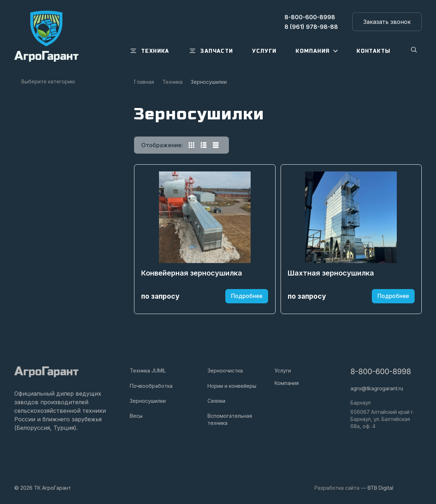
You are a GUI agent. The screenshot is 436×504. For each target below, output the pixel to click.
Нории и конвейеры (232, 386)
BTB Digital (380, 488)
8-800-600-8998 (381, 372)
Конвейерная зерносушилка (192, 276)
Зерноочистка (225, 371)
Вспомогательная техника (230, 419)
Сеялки (216, 401)
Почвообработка (151, 386)
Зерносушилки (148, 401)
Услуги (283, 371)
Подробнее (247, 299)
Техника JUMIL (148, 371)
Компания (287, 383)
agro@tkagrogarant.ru (377, 388)
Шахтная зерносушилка (331, 276)
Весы (136, 416)
